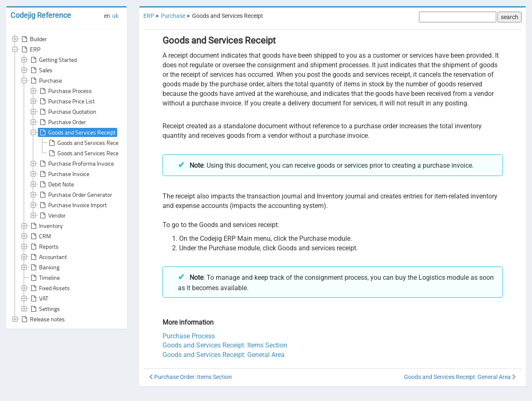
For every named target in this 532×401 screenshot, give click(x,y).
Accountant (48, 257)
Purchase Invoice (64, 174)
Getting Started (53, 60)
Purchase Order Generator (75, 195)
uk (115, 16)
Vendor (52, 215)
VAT (39, 298)
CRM (40, 236)
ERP (30, 49)
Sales (41, 70)
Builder (33, 39)
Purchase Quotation (67, 112)
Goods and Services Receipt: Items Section (104, 153)
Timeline (44, 278)
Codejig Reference (41, 15)
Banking (44, 267)
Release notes (42, 319)
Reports (44, 247)
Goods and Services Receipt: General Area (103, 143)
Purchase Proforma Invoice (76, 164)
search (510, 17)
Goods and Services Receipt (77, 132)
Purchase (46, 81)
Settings (44, 309)
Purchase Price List (66, 101)
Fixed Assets (49, 288)
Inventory (46, 226)
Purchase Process (65, 91)
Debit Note (56, 184)
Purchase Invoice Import (73, 205)
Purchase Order (62, 122)
